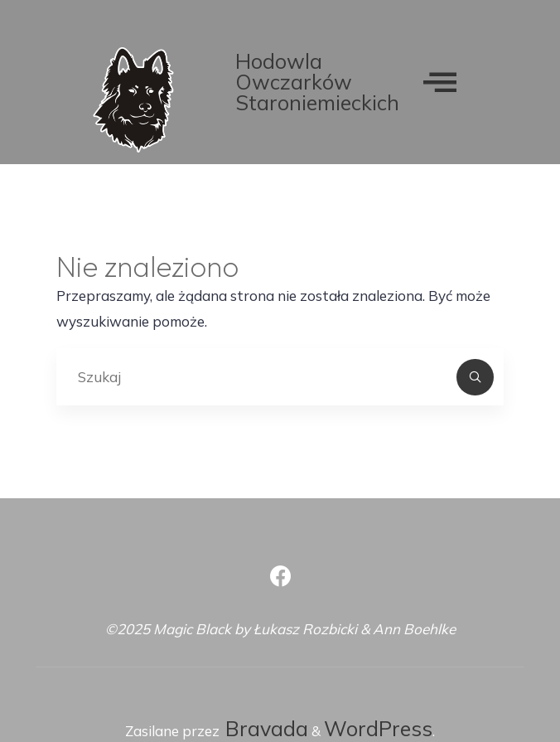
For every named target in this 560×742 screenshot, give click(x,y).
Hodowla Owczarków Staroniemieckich (317, 82)
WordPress (378, 728)
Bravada (264, 728)
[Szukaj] (476, 378)
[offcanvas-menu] (440, 82)
